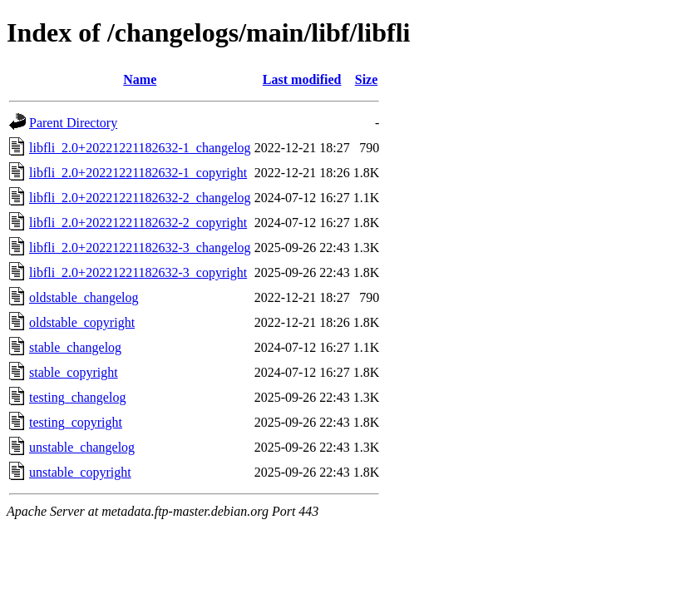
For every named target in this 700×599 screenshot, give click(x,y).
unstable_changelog (82, 447)
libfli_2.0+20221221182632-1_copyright (138, 173)
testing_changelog (77, 397)
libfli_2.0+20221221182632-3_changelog (140, 248)
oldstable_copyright (82, 322)
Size (367, 79)
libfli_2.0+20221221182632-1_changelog (140, 148)
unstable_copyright (80, 472)
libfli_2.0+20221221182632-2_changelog (140, 198)
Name (140, 79)
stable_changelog (75, 347)
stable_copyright (74, 372)
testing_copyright (76, 422)
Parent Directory (73, 123)
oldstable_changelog (84, 297)
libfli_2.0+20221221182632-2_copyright (138, 223)
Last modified (302, 79)
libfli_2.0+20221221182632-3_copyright (138, 272)
